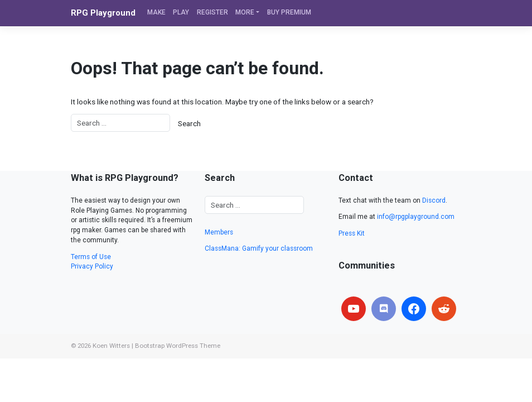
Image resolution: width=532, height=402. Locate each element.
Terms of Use (91, 257)
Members (219, 232)
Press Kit (352, 233)
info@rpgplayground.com (416, 217)
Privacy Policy (92, 266)
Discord (434, 200)
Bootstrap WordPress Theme (178, 346)
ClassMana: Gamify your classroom (259, 248)
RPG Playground (103, 13)
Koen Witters (111, 346)
